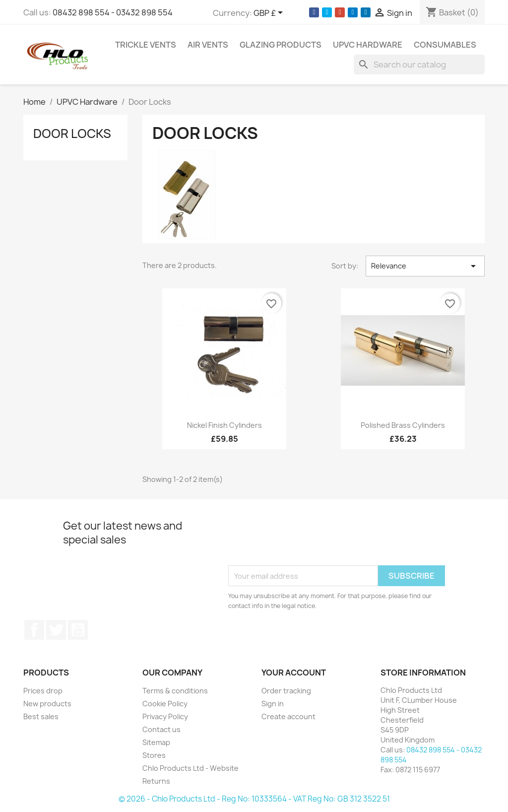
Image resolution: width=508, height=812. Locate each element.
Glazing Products (281, 45)
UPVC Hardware (368, 45)
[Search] (419, 65)
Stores (154, 755)
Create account (288, 716)
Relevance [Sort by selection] (425, 266)
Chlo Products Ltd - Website (190, 768)
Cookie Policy (165, 704)
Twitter (56, 630)
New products (47, 704)
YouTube (78, 630)
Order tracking (286, 691)
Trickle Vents (146, 45)
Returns (156, 781)
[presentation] (304, 541)
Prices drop (43, 691)
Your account (294, 673)
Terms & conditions (175, 691)
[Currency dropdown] (270, 13)
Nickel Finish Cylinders (224, 425)
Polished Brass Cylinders (403, 425)
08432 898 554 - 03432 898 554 (113, 12)
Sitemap (156, 742)
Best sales (41, 716)
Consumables (445, 45)
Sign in (273, 704)
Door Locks (72, 134)
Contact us (161, 729)
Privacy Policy (165, 716)
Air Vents (208, 45)
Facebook (34, 630)
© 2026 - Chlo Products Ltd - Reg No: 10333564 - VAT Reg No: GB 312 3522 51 (254, 799)
